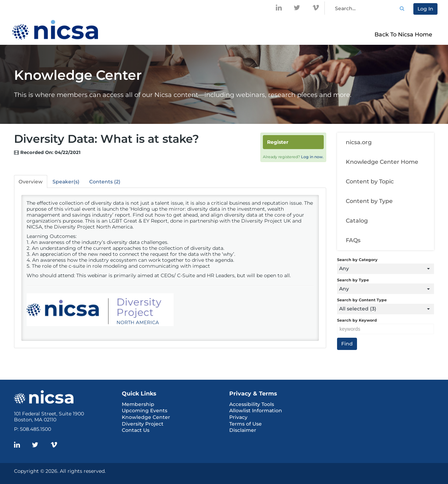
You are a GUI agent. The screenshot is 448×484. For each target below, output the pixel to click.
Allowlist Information (256, 411)
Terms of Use (246, 424)
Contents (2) (105, 182)
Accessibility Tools (252, 404)
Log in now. (312, 157)
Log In (425, 9)
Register (278, 142)
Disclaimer (243, 430)
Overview (31, 182)
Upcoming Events (145, 411)
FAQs (353, 240)
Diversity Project (143, 424)
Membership (138, 404)
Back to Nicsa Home (403, 34)
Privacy (238, 417)
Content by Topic (370, 181)
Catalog (357, 221)
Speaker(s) (66, 182)
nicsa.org (359, 142)
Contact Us (136, 430)
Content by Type (369, 201)
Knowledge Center (146, 417)
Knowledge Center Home (382, 162)
